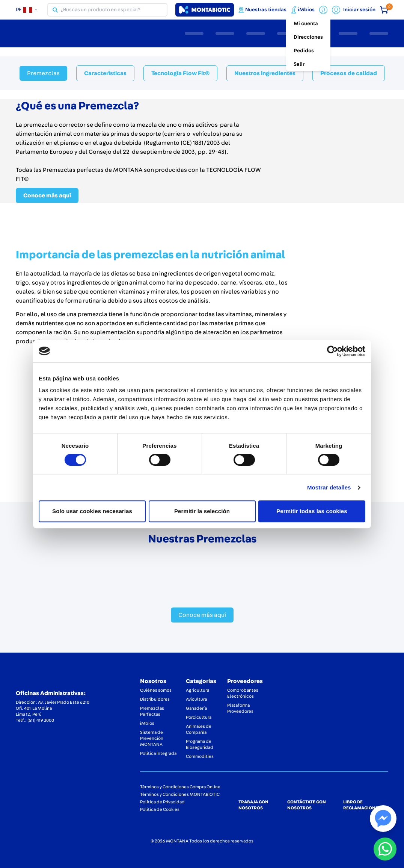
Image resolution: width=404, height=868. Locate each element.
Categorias (201, 681)
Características (105, 73)
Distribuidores (155, 699)
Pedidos (304, 51)
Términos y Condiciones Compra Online (180, 787)
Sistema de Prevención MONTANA (152, 738)
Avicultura (196, 699)
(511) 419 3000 (41, 720)
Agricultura (197, 690)
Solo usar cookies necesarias (92, 511)
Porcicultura (199, 717)
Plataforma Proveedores (240, 708)
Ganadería (196, 708)
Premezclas (43, 73)
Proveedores (245, 681)
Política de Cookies (160, 809)
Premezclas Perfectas (152, 711)
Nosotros (153, 681)
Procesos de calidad (349, 73)
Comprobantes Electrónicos (243, 693)
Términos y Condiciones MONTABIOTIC (180, 794)
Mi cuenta (306, 24)
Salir (299, 64)
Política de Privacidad (162, 802)
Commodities (200, 756)
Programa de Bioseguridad (200, 744)
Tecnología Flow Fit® (180, 73)
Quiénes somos (156, 690)
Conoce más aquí (47, 195)
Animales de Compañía (199, 729)
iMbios (147, 723)
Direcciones (308, 37)
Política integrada (158, 753)
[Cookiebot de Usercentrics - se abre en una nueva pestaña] (332, 351)
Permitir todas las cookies (312, 511)
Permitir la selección (202, 511)
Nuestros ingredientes (265, 73)
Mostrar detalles (329, 487)
